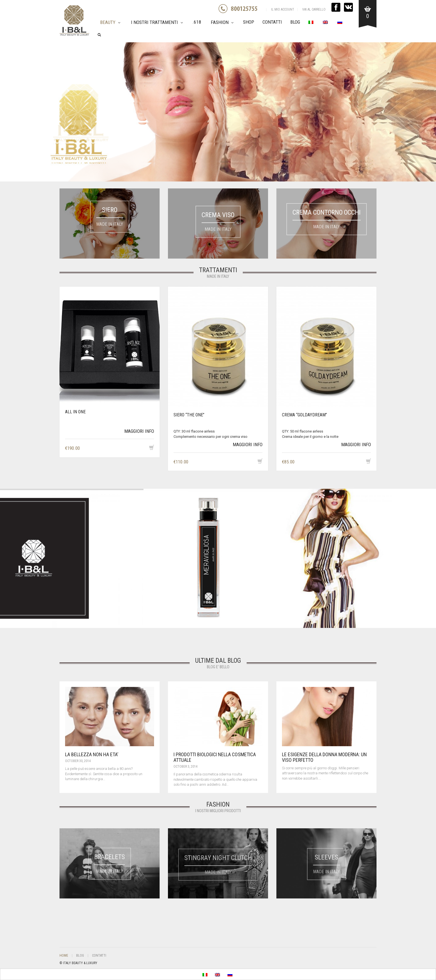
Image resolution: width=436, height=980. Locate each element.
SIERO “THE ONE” (189, 415)
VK (348, 7)
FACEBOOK (336, 7)
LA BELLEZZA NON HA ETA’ (92, 754)
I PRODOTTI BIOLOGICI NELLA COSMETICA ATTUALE (215, 757)
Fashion (220, 22)
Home (64, 956)
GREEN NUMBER (242, 9)
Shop (249, 22)
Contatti (272, 22)
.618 (197, 22)
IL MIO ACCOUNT (283, 9)
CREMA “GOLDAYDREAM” (304, 415)
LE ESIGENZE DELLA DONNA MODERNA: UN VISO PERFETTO (324, 757)
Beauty (108, 22)
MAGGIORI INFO (139, 431)
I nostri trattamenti (154, 22)
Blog (295, 22)
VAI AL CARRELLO (314, 9)
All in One (75, 412)
